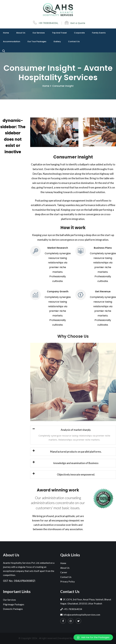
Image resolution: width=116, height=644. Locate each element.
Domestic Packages (13, 609)
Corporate (79, 33)
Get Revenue (103, 292)
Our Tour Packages (37, 41)
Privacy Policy (68, 581)
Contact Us (74, 41)
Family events (99, 33)
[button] (93, 637)
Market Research (58, 248)
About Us (21, 33)
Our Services (39, 33)
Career (64, 572)
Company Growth (58, 292)
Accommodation (12, 41)
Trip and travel (59, 33)
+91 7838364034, (48, 23)
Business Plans (103, 248)
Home (6, 33)
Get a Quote (78, 23)
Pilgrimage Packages (14, 604)
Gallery (57, 41)
